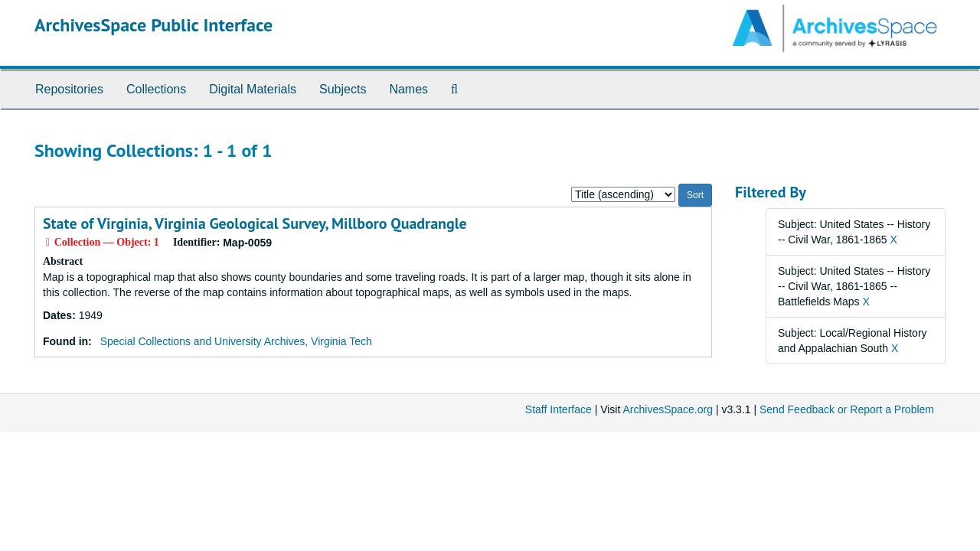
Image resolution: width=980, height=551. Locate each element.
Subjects (343, 89)
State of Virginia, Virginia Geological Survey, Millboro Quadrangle (255, 223)
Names (408, 89)
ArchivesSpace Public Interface (154, 25)
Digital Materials (253, 89)
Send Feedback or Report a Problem (847, 409)
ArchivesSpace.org (668, 409)
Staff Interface (559, 409)
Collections (156, 89)
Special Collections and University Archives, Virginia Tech (236, 341)
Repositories (69, 89)
